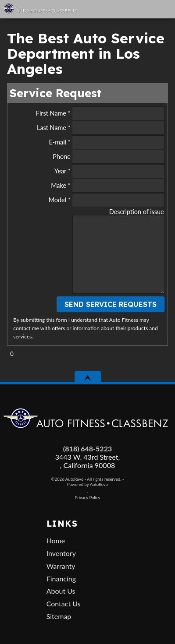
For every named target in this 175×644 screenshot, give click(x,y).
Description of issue (137, 212)
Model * (107, 200)
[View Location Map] (130, 9)
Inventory (61, 553)
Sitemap (59, 616)
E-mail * (106, 142)
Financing (61, 579)
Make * (107, 186)
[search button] (148, 6)
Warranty (61, 566)
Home (56, 540)
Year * (109, 171)
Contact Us (64, 604)
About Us (61, 591)
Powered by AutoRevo (87, 484)
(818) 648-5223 (87, 449)
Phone (108, 157)
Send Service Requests (111, 304)
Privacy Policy (88, 498)
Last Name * (101, 128)
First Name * (100, 113)
